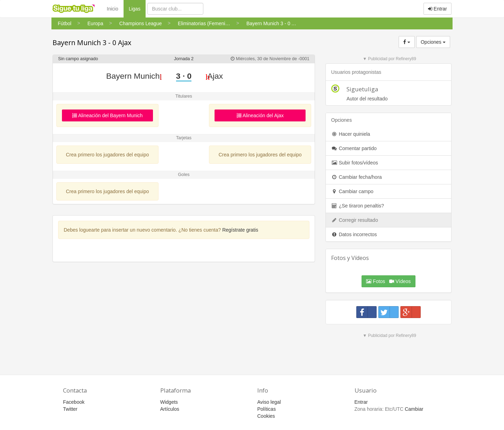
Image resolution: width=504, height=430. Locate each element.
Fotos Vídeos (388, 281)
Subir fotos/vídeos (355, 163)
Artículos (170, 409)
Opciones (433, 42)
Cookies (266, 416)
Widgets (169, 402)
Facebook (74, 402)
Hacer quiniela (351, 134)
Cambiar (414, 409)
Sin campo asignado (78, 59)
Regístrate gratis (240, 230)
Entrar (437, 9)
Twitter (70, 409)
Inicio (113, 9)
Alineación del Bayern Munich (107, 115)
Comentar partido (354, 148)
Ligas (137, 8)
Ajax (214, 76)
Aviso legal (269, 402)
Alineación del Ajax (260, 115)
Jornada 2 (184, 59)
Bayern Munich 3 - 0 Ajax (92, 43)
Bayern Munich (134, 76)
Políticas (267, 409)
